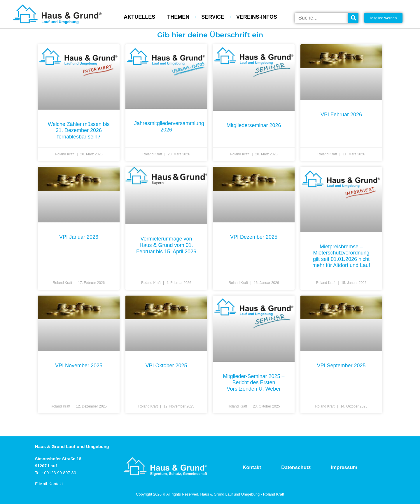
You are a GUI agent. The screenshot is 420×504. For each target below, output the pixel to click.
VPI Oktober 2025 (166, 366)
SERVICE (213, 17)
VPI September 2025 (341, 366)
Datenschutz (296, 467)
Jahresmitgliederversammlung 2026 (169, 127)
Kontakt (252, 467)
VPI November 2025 (79, 366)
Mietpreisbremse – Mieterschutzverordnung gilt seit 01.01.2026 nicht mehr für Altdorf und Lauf (341, 256)
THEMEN (178, 17)
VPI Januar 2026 (79, 237)
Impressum (344, 467)
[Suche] (353, 18)
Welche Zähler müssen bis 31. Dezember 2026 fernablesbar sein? (79, 130)
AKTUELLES (139, 17)
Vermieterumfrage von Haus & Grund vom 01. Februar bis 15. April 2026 (166, 245)
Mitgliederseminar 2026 (254, 125)
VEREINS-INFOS (257, 17)
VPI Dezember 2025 (254, 237)
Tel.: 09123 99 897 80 (56, 473)
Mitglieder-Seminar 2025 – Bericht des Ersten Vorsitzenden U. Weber (254, 383)
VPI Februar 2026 (341, 115)
